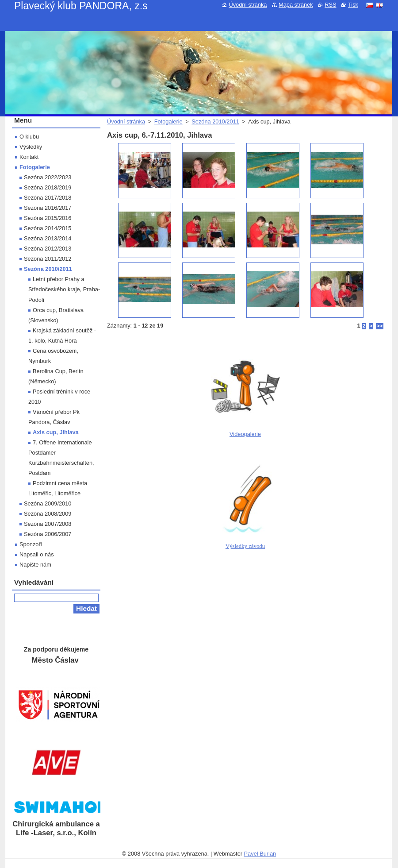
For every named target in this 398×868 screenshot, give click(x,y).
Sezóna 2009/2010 (48, 503)
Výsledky (31, 147)
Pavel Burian (260, 854)
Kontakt (29, 157)
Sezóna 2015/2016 (48, 218)
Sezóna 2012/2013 (48, 249)
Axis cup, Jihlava (56, 432)
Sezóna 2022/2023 (48, 177)
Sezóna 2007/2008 (48, 524)
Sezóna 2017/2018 (48, 198)
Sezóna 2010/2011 (215, 122)
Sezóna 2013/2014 (48, 238)
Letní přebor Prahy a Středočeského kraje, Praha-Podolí (64, 289)
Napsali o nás (37, 554)
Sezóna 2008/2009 (48, 514)
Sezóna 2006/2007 (48, 534)
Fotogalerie (168, 122)
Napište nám (35, 565)
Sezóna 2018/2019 (48, 187)
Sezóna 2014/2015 (48, 228)
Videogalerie (245, 434)
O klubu (29, 137)
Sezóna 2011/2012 (48, 259)
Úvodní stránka (126, 122)
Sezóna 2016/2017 (48, 208)
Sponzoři (31, 544)
